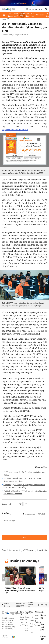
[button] (46, 578)
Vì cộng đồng (32, 625)
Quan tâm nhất (29, 514)
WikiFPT (38, 625)
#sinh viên (43, 550)
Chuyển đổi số (22, 618)
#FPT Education (28, 550)
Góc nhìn (26, 630)
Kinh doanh (10, 15)
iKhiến (32, 617)
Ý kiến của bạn (24, 526)
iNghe (43, 636)
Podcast (38, 622)
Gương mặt (27, 618)
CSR (42, 639)
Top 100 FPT (42, 627)
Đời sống (27, 624)
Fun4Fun (32, 621)
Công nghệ (16, 15)
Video (37, 615)
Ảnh (36, 619)
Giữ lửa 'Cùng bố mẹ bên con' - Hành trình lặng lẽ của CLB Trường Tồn (20, 591)
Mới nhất (41, 514)
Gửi (25, 537)
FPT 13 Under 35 (43, 615)
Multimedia (40, 15)
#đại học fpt (13, 550)
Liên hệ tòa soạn (6, 605)
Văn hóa (28, 15)
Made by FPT (22, 624)
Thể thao (33, 15)
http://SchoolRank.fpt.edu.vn (15, 130)
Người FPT (22, 15)
